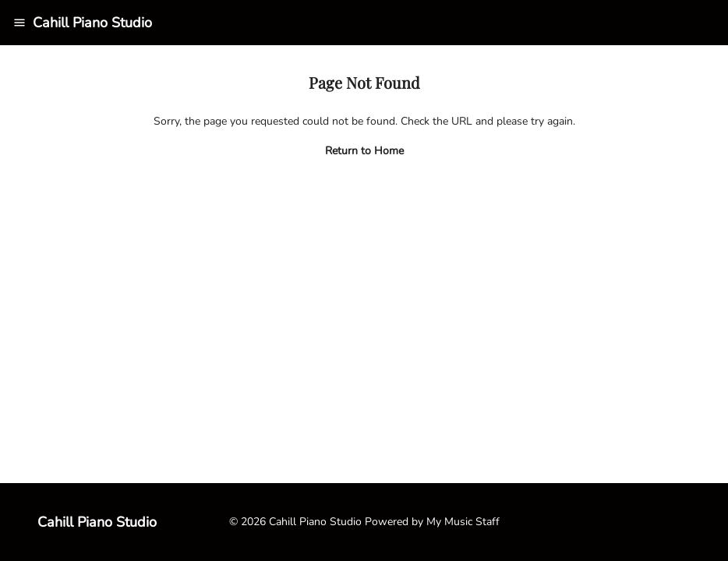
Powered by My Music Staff (432, 522)
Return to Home (364, 151)
